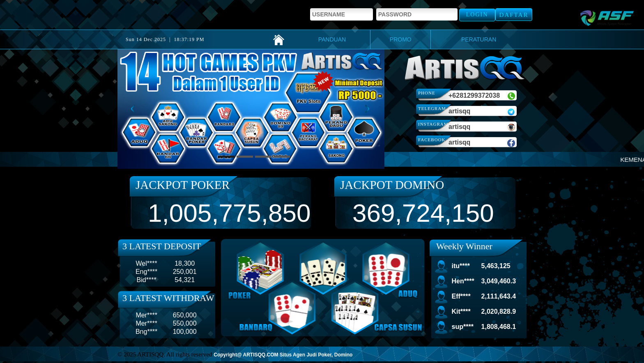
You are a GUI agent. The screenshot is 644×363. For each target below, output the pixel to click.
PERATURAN (479, 39)
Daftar (514, 15)
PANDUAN (332, 39)
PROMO (401, 39)
